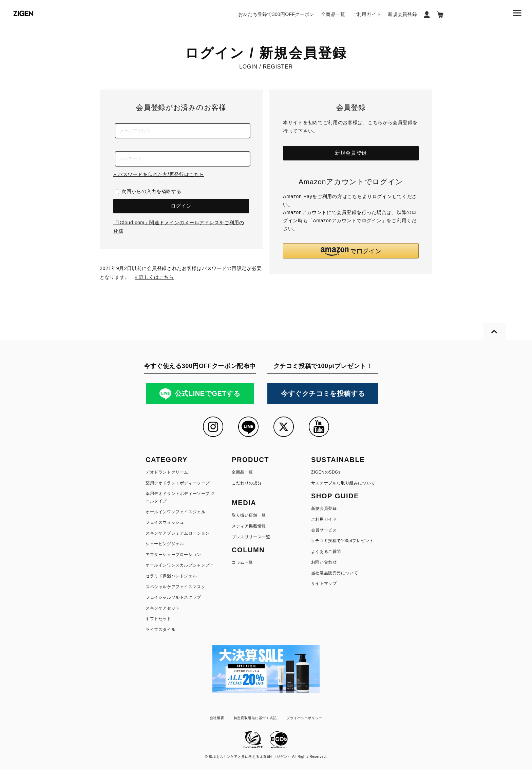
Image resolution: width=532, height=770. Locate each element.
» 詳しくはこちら (154, 277)
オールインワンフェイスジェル (175, 512)
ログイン (181, 206)
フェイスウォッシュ (165, 522)
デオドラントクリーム (167, 472)
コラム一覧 (242, 562)
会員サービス (324, 530)
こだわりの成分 (247, 483)
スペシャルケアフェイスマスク (175, 587)
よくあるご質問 (326, 552)
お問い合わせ (324, 562)
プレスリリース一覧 (251, 537)
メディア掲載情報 (249, 526)
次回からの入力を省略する (151, 191)
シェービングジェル (165, 544)
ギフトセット (158, 619)
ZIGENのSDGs (326, 472)
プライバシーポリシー (304, 718)
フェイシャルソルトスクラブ (173, 597)
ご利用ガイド (367, 14)
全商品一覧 (333, 14)
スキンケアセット (163, 608)
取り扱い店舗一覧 (249, 515)
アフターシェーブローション (173, 555)
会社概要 (217, 718)
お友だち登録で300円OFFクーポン (276, 14)
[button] (351, 251)
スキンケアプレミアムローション (178, 533)
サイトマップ (324, 583)
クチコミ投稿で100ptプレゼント (342, 541)
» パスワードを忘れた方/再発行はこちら (159, 174)
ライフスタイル (160, 630)
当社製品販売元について (335, 573)
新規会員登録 (402, 14)
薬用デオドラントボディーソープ (178, 483)
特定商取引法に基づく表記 (255, 718)
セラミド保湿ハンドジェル (171, 576)
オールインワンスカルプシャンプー (180, 565)
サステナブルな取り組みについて (343, 483)
